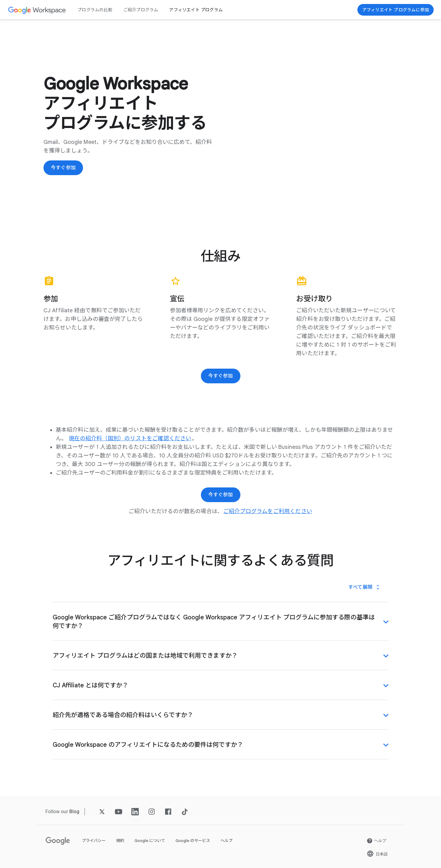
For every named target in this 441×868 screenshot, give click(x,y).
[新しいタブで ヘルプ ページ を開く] (376, 841)
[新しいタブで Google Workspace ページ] (37, 10)
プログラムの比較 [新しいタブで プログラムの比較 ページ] (95, 10)
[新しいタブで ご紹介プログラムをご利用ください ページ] (268, 511)
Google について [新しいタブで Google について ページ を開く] (150, 841)
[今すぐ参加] (396, 10)
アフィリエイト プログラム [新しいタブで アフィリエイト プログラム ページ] (196, 10)
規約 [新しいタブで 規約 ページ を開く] (120, 841)
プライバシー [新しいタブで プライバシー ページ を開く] (94, 841)
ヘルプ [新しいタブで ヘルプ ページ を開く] (226, 841)
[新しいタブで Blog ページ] (74, 812)
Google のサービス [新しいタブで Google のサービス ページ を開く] (193, 841)
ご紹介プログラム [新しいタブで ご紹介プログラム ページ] (141, 10)
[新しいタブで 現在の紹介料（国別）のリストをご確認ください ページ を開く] (130, 438)
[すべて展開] (365, 587)
